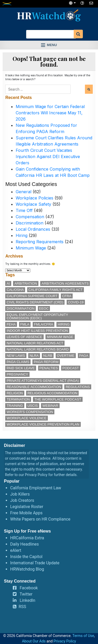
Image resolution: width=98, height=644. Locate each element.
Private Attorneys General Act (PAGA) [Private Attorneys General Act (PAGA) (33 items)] (43, 381)
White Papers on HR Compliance (40, 519)
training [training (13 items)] (15, 406)
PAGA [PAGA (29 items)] (84, 356)
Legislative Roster (27, 507)
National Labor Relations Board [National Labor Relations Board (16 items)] (38, 349)
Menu (52, 45)
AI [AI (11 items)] (8, 283)
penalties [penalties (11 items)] (49, 368)
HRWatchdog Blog (27, 569)
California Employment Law (36, 488)
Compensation (30, 217)
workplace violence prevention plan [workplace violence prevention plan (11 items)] (43, 424)
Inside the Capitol (26, 557)
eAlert (16, 550)
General (24, 192)
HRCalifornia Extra (27, 538)
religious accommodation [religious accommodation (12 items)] (52, 393)
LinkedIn (27, 600)
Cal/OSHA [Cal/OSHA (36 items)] (15, 290)
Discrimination (30, 223)
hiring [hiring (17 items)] (64, 324)
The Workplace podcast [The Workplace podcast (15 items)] (58, 399)
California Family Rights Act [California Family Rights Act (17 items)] (56, 290)
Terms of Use (83, 636)
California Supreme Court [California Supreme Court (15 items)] (32, 296)
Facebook (29, 588)
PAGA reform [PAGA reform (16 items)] (46, 362)
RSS (22, 607)
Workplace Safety (33, 204)
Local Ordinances (33, 229)
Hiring (22, 235)
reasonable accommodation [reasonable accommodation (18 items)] (34, 387)
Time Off (24, 210)
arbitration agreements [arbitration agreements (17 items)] (65, 283)
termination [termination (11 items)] (18, 399)
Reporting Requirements (40, 242)
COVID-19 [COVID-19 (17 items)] (76, 302)
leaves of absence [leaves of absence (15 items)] (24, 337)
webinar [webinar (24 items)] (50, 406)
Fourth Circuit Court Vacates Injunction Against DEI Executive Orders (48, 157)
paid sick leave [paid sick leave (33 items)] (21, 368)
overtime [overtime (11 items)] (66, 356)
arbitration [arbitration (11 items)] (26, 283)
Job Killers (20, 494)
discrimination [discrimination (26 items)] (21, 308)
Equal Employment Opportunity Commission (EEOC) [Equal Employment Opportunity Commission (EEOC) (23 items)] (37, 316)
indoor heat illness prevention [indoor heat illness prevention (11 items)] (37, 331)
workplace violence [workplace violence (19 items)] (26, 418)
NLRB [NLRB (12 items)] (48, 356)
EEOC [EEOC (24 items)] (44, 308)
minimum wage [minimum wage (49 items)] (60, 337)
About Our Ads (34, 641)
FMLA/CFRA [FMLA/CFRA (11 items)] (44, 324)
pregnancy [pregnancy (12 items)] (17, 374)
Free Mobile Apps (26, 513)
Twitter (26, 594)
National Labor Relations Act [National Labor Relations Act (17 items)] (35, 343)
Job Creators (22, 500)
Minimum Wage (31, 248)
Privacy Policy (36, 475)
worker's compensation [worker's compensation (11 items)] (30, 412)
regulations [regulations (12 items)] (78, 387)
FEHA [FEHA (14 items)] (11, 324)
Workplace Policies (34, 198)
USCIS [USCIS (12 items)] (33, 406)
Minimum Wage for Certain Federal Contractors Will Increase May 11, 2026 (50, 113)
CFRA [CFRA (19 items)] (67, 296)
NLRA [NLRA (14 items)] (34, 356)
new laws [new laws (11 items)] (16, 356)
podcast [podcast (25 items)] (71, 368)
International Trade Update (35, 563)
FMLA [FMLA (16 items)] (25, 324)
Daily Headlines (25, 544)
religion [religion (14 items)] (15, 393)
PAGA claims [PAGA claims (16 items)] (18, 362)
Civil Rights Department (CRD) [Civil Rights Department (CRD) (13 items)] (35, 302)
